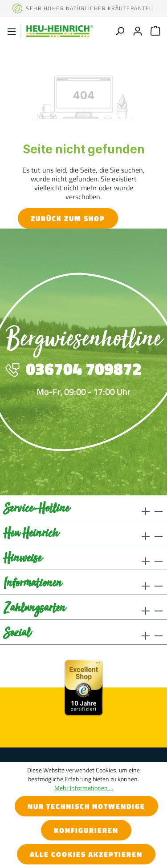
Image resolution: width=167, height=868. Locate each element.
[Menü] (12, 31)
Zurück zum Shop (68, 218)
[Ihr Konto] (138, 31)
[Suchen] (120, 31)
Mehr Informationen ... (84, 788)
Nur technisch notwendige (86, 806)
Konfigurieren (86, 830)
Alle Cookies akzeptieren (86, 854)
